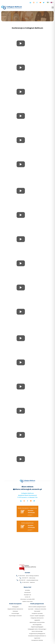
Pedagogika (15, 607)
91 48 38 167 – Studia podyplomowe (29, 580)
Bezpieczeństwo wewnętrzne (15, 609)
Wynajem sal (27, 595)
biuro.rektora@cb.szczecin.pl (29, 489)
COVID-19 (28, 597)
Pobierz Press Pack (28, 601)
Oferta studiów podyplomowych (37, 607)
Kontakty (27, 590)
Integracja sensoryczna (37, 618)
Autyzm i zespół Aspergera (37, 616)
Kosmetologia (15, 613)
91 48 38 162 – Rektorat (29, 582)
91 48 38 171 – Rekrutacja (28, 578)
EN (52, 2)
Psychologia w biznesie (15, 616)
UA (49, 2)
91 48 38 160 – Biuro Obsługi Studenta (29, 576)
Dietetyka (15, 611)
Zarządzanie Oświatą (37, 640)
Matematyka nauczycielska (37, 622)
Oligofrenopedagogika (37, 627)
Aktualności (27, 592)
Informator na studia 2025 (28, 599)
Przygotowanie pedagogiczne (37, 634)
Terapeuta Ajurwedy (37, 613)
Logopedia (37, 620)
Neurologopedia (37, 625)
